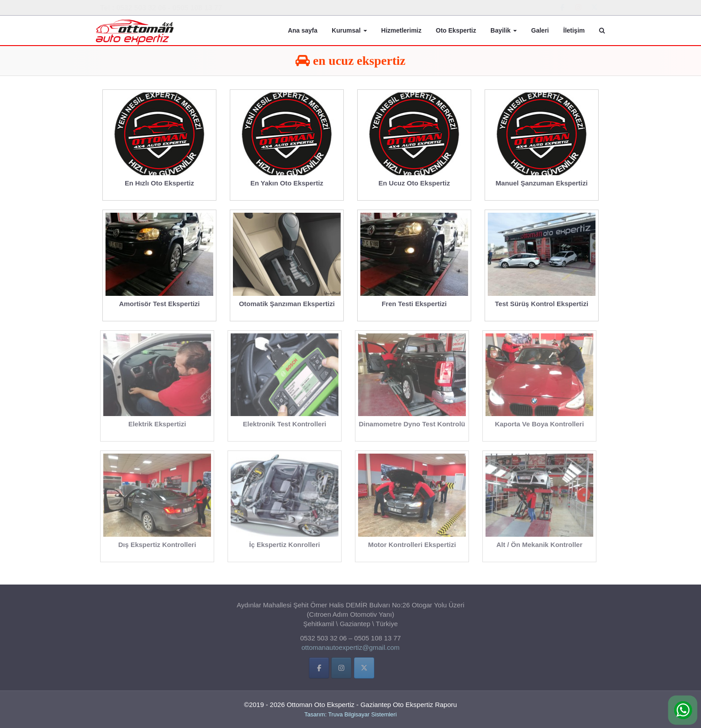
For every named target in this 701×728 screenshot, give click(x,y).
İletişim (574, 30)
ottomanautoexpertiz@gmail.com (350, 650)
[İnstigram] (341, 670)
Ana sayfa (303, 30)
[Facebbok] (319, 670)
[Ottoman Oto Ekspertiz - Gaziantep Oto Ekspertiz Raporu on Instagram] (578, 7)
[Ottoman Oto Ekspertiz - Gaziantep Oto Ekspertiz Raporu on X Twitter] (594, 7)
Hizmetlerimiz (401, 30)
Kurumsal (349, 30)
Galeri (540, 30)
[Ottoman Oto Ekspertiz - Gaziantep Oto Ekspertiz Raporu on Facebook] (562, 7)
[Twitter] (364, 670)
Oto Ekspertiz (456, 30)
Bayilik (504, 30)
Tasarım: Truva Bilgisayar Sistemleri (351, 714)
